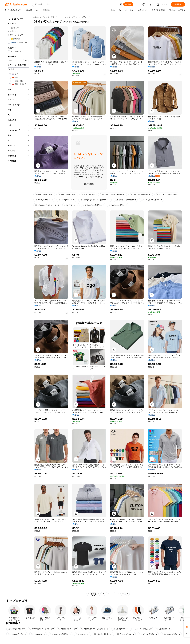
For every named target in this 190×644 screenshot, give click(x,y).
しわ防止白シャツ (163, 629)
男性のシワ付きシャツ (126, 634)
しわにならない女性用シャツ (141, 194)
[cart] (152, 5)
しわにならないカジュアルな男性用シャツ (95, 200)
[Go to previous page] (89, 594)
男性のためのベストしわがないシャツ (95, 629)
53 (123, 594)
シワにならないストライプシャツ (42, 629)
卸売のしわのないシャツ (67, 194)
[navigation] (18, 306)
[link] (187, 621)
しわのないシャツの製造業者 (125, 200)
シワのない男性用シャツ (17, 634)
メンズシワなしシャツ (143, 629)
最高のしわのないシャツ (44, 194)
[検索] (128, 4)
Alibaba (36, 17)
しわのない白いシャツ (122, 629)
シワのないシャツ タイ (67, 200)
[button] (121, 4)
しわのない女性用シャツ (118, 205)
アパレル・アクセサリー (52, 17)
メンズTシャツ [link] (84, 17)
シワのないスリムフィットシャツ (47, 205)
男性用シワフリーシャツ (67, 629)
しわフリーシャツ (71, 205)
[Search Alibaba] (76, 4)
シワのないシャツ (88, 194)
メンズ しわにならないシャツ (167, 194)
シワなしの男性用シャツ (148, 634)
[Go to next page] (127, 594)
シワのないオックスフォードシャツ (113, 194)
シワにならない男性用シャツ (93, 205)
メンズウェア (70, 17)
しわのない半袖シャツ (16, 629)
